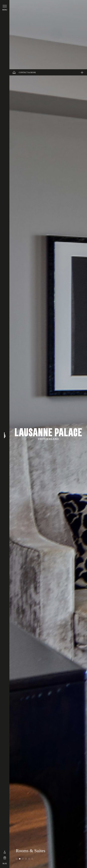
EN (5, 853)
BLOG (5, 864)
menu (5, 10)
